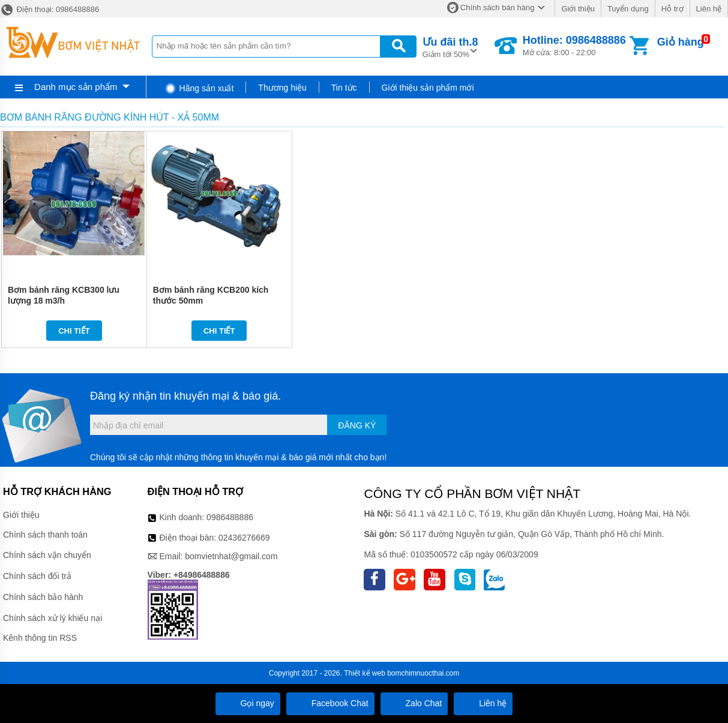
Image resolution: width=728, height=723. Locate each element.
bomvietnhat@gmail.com (231, 556)
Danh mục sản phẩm (76, 87)
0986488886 (230, 517)
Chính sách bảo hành (43, 597)
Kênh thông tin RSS (40, 638)
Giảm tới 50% (450, 46)
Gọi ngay (248, 703)
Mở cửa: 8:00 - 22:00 (574, 46)
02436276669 (244, 538)
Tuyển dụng (628, 9)
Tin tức (344, 88)
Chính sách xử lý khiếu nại (53, 618)
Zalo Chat (414, 703)
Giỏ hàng (681, 42)
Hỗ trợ (672, 9)
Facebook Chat (330, 703)
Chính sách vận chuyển (47, 555)
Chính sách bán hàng (498, 7)
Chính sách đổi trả (37, 576)
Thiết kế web (365, 673)
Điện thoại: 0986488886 (50, 9)
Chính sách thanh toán (45, 535)
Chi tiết (74, 331)
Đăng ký (357, 425)
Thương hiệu (282, 88)
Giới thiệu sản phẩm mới (428, 88)
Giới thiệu (578, 9)
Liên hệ (709, 9)
